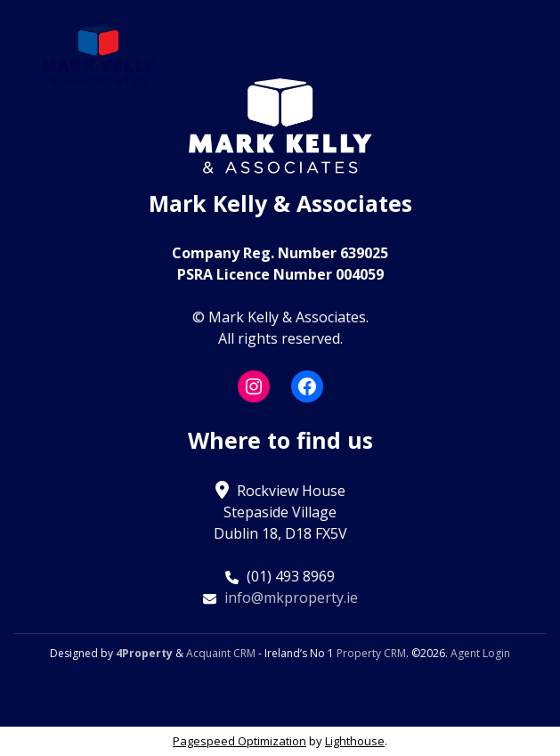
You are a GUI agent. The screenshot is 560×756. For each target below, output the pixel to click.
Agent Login (480, 653)
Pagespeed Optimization (239, 741)
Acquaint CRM (221, 653)
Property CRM (371, 653)
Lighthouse (355, 741)
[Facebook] (307, 386)
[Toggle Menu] (547, 48)
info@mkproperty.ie (291, 597)
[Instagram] (254, 386)
